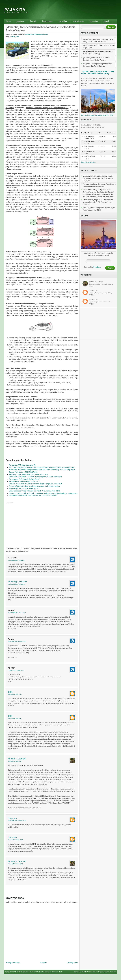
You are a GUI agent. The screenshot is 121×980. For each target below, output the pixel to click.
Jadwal (106, 21)
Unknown (12, 818)
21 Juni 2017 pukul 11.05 (15, 864)
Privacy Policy (35, 972)
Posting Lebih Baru (13, 963)
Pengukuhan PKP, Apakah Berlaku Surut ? (25, 479)
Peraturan (20, 21)
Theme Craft (113, 972)
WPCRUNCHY (85, 972)
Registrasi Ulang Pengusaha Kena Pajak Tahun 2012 (29, 474)
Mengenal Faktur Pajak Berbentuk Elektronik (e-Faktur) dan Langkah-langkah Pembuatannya (43, 493)
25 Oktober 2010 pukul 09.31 (17, 613)
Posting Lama (73, 963)
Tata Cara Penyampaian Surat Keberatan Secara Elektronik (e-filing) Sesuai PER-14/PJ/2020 (98, 202)
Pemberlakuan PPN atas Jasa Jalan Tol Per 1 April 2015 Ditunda (33, 496)
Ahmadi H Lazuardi (17, 759)
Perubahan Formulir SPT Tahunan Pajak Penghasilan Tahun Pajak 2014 (36, 477)
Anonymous (93, 290)
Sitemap (49, 972)
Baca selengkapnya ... (88, 162)
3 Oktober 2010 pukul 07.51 (17, 584)
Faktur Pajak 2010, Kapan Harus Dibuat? (24, 489)
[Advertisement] (74, 11)
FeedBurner (98, 267)
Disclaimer (43, 972)
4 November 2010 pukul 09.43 (17, 642)
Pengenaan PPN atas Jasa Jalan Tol (23, 465)
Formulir (33, 21)
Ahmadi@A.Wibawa (17, 582)
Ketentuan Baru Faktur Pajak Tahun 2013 (24, 481)
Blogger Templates (103, 972)
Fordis (13, 37)
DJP (112, 115)
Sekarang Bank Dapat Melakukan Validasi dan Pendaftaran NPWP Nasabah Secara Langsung (98, 179)
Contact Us (55, 972)
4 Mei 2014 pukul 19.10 (15, 694)
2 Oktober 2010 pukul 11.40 (17, 560)
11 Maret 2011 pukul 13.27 (16, 670)
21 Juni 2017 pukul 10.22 (15, 840)
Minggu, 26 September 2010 (34, 34)
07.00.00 (45, 34)
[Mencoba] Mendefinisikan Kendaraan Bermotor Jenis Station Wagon (34, 486)
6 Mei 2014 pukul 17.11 (15, 761)
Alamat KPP (63, 21)
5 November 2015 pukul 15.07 (17, 821)
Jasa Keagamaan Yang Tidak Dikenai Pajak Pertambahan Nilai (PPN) (35, 491)
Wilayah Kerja (78, 21)
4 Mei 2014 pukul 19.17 (15, 718)
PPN (18, 37)
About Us (61, 972)
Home (8, 21)
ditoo (10, 692)
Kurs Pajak (94, 21)
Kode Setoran (47, 21)
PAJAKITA (15, 10)
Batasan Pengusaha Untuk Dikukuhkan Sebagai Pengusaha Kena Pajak (36, 484)
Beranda (44, 963)
